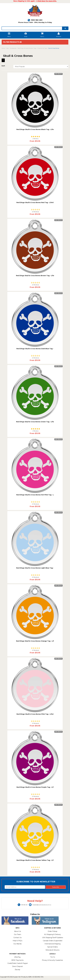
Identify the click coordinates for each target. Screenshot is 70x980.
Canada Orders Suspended (53, 941)
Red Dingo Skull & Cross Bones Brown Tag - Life (35, 276)
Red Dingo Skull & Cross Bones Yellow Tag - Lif (35, 860)
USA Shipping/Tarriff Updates (53, 938)
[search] (65, 28)
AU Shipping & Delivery (52, 934)
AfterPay (17, 957)
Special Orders (53, 947)
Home (3, 48)
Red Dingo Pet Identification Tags (27, 48)
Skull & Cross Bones (54, 48)
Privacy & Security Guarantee (52, 960)
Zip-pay (17, 970)
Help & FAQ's (17, 941)
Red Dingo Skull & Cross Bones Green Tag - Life (35, 422)
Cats (7, 48)
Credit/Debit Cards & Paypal (17, 963)
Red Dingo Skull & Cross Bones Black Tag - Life (35, 129)
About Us (18, 931)
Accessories (13, 48)
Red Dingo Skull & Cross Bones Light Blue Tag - (35, 568)
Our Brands (17, 944)
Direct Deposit (17, 966)
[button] (35, 138)
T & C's (53, 957)
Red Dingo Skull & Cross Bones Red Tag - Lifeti (35, 202)
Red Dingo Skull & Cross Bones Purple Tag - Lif (35, 787)
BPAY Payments (17, 960)
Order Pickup (53, 931)
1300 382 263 (35, 20)
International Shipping (53, 944)
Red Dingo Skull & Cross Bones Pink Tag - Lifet (35, 714)
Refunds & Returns (52, 950)
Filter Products (12, 42)
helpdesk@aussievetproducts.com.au (40, 905)
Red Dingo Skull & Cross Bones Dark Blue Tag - (35, 349)
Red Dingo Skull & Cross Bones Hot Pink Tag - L (35, 495)
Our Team (18, 934)
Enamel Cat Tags (42, 48)
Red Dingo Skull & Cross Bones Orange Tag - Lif (35, 641)
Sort (3, 66)
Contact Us (17, 938)
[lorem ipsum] (32, 28)
